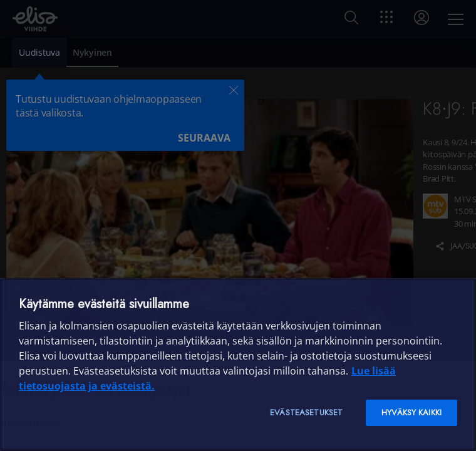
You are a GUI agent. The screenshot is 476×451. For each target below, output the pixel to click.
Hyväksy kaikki (411, 412)
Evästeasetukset (306, 412)
